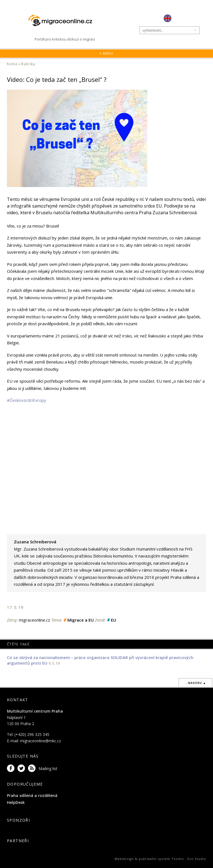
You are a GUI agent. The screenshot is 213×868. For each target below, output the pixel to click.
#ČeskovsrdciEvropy (27, 400)
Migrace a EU (81, 620)
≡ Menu (106, 53)
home (12, 64)
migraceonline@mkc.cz (40, 741)
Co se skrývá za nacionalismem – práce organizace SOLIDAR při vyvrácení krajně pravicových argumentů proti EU (100, 660)
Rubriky (28, 64)
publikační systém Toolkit (161, 859)
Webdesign (124, 859)
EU (114, 620)
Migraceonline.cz (63, 21)
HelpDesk (16, 802)
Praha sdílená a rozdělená (32, 795)
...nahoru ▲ (195, 683)
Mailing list (48, 769)
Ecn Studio (197, 859)
